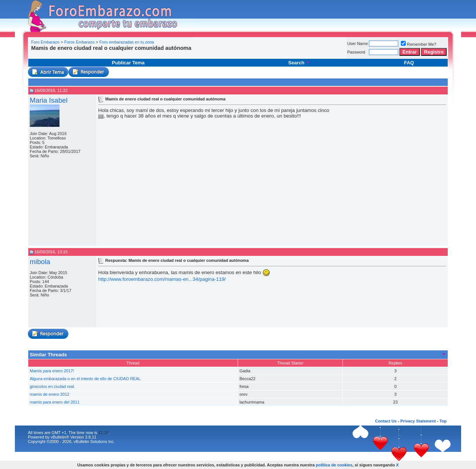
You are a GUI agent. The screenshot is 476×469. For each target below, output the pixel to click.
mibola (40, 262)
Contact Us (386, 421)
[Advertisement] (165, 54)
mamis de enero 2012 (49, 394)
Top (443, 421)
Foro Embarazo (45, 42)
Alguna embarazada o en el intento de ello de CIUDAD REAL (85, 379)
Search (299, 63)
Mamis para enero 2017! (52, 371)
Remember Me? (419, 44)
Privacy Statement (418, 421)
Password (356, 52)
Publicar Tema (128, 63)
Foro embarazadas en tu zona (127, 42)
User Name (358, 44)
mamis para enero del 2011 (55, 402)
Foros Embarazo (79, 42)
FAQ (409, 63)
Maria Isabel (49, 100)
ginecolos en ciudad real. (52, 386)
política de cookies (334, 465)
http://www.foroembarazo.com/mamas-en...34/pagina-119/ (162, 279)
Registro (434, 52)
